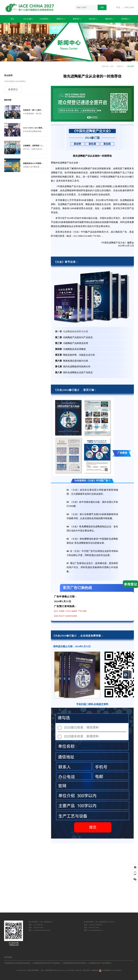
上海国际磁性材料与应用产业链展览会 (46, 963)
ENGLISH (129, 7)
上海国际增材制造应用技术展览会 (74, 963)
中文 (118, 7)
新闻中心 (61, 19)
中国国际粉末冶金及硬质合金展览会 (17, 963)
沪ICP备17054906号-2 (75, 970)
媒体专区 (109, 19)
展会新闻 (131, 66)
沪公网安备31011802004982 (110, 970)
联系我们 (126, 19)
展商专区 (77, 19)
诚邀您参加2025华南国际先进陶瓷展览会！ (40, 163)
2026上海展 (28, 19)
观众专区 (93, 19)
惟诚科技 (95, 970)
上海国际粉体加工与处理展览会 (100, 963)
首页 (12, 19)
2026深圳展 (45, 19)
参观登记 (13, 89)
